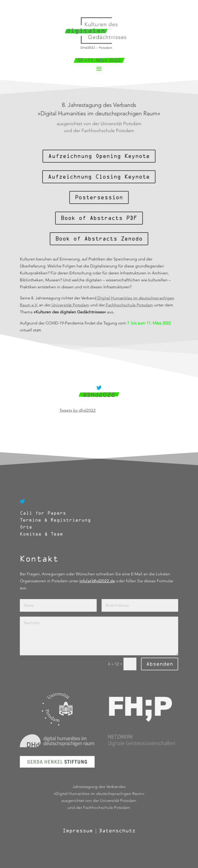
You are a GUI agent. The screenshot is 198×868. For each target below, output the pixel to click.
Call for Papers (43, 513)
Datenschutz (117, 831)
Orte (28, 527)
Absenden (160, 664)
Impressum (78, 831)
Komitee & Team (41, 534)
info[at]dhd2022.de (97, 581)
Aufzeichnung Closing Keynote (99, 177)
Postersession (99, 197)
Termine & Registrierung (55, 520)
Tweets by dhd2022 (77, 410)
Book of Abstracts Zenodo (99, 239)
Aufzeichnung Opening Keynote (99, 156)
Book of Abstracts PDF (99, 218)
